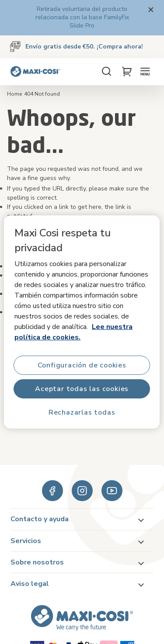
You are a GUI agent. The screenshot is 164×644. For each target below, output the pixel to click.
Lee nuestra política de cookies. (73, 332)
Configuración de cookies (82, 365)
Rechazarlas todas (82, 412)
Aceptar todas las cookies (82, 389)
